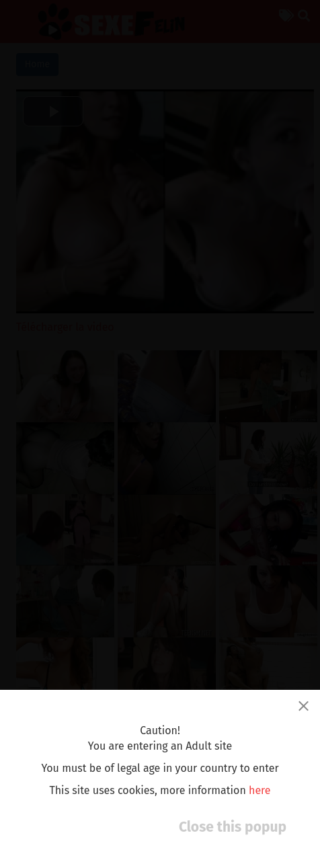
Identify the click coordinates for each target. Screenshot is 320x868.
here (260, 790)
